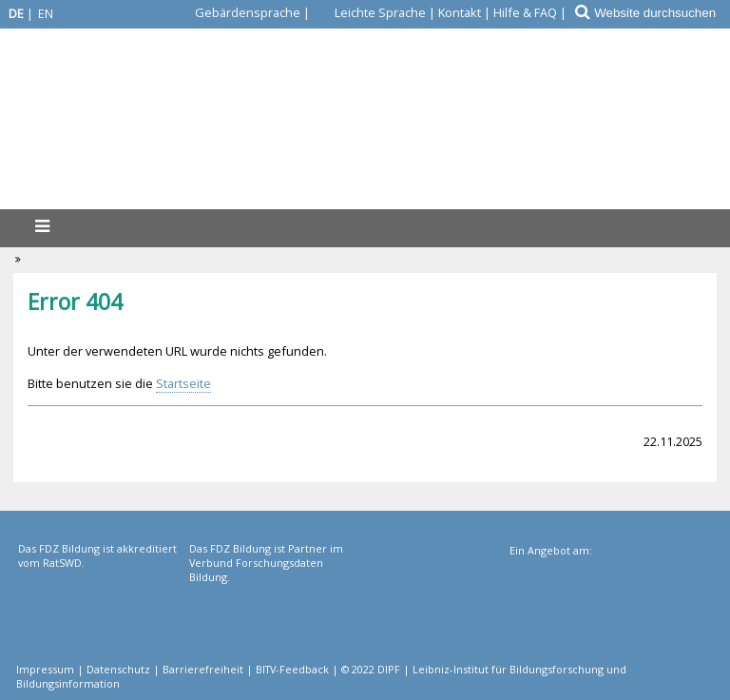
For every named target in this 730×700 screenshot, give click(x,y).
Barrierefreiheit (203, 669)
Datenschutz (118, 669)
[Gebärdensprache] (237, 12)
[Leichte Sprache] (369, 12)
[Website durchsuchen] (661, 13)
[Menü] (42, 226)
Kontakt (460, 12)
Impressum (45, 669)
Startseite (183, 383)
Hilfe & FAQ (525, 12)
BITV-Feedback (292, 669)
